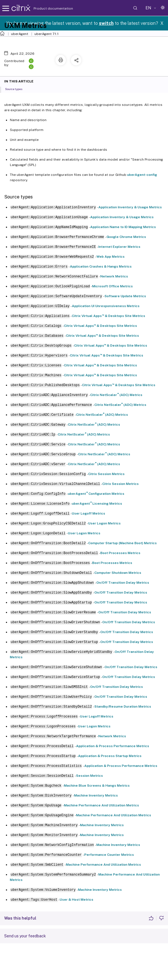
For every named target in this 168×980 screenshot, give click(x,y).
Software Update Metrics (125, 296)
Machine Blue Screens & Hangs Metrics (97, 786)
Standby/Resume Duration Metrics (123, 706)
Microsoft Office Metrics (112, 286)
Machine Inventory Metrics (96, 795)
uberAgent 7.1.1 (47, 34)
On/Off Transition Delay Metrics (123, 583)
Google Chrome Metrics (126, 237)
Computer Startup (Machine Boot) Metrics (122, 543)
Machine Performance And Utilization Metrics (101, 805)
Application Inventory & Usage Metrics (130, 207)
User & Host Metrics (77, 900)
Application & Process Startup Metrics (110, 756)
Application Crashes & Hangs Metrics (101, 266)
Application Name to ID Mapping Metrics (123, 227)
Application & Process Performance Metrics (113, 746)
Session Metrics (89, 776)
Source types (17, 89)
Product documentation (46, 8)
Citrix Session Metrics (106, 474)
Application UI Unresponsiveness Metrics (106, 306)
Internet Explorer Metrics (119, 247)
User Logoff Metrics (89, 513)
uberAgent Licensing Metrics (97, 504)
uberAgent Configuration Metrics (96, 494)
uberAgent (20, 34)
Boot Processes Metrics (120, 553)
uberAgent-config (142, 175)
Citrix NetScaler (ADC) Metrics (116, 395)
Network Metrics (114, 276)
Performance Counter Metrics (109, 855)
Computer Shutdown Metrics (118, 573)
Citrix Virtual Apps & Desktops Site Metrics (109, 316)
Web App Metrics (110, 257)
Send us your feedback (25, 936)
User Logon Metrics (104, 523)
